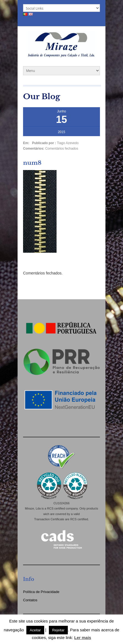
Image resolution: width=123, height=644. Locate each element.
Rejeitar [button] (58, 630)
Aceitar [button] (35, 630)
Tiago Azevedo (68, 143)
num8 (32, 163)
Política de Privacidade (41, 592)
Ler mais (83, 638)
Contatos (30, 600)
